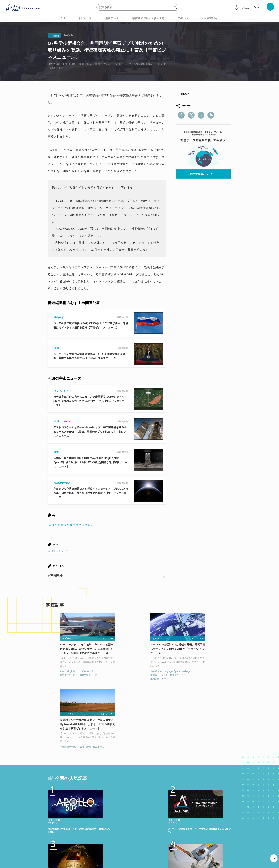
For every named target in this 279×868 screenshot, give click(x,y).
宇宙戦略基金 (151, 814)
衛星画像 (199, 807)
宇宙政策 (171, 814)
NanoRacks (117, 672)
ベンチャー (181, 807)
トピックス (85, 18)
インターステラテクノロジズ (200, 814)
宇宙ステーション (120, 676)
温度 (197, 672)
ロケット (131, 814)
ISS (80, 814)
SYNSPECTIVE (110, 814)
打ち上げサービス (56, 676)
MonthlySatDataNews (154, 807)
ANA (49, 672)
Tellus (182, 18)
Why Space (126, 807)
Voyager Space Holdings (138, 672)
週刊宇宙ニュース (58, 551)
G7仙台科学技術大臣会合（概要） (71, 525)
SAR (91, 814)
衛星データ (112, 18)
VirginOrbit (59, 672)
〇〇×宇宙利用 (209, 18)
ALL (63, 18)
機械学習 (66, 814)
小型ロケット (74, 672)
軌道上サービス (139, 676)
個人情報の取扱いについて (128, 849)
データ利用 (218, 807)
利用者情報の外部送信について (159, 849)
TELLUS (88, 807)
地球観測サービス (184, 672)
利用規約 (109, 849)
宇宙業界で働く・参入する (148, 18)
